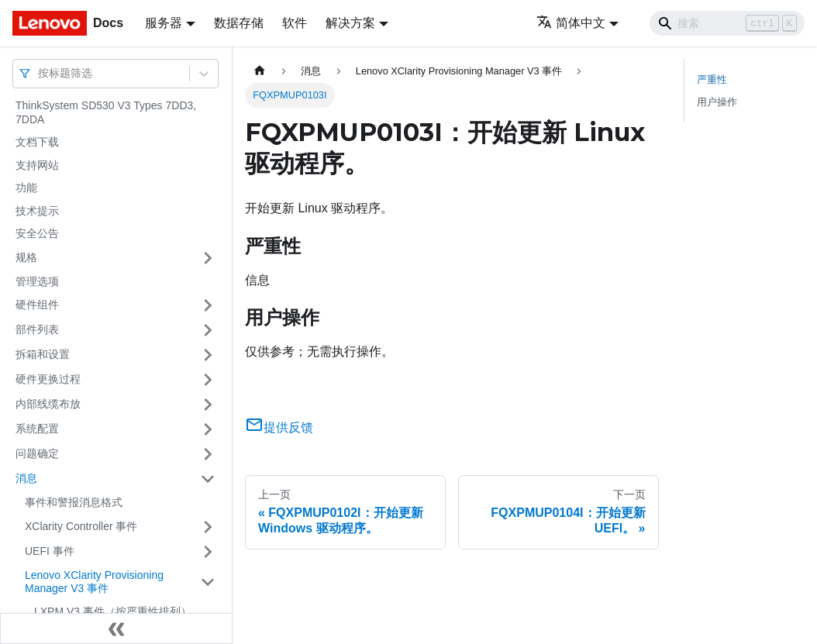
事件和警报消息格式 (74, 502)
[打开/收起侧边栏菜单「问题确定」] (208, 454)
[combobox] (40, 73)
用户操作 (717, 102)
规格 (26, 257)
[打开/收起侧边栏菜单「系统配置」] (208, 429)
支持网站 (37, 165)
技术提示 (37, 211)
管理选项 (37, 281)
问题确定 (37, 453)
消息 (26, 478)
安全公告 (37, 233)
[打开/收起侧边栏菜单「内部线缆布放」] (208, 405)
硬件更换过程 (48, 379)
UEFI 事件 (50, 551)
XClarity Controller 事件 (81, 526)
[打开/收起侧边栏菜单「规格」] (208, 258)
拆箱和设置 (43, 354)
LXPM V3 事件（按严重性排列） (113, 611)
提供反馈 (279, 427)
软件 (295, 23)
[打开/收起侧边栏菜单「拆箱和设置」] (208, 355)
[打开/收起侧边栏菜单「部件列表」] (208, 330)
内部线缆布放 (48, 404)
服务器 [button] (164, 23)
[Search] (727, 23)
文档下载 (37, 142)
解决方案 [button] (350, 23)
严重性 (712, 79)
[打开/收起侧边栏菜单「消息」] (208, 479)
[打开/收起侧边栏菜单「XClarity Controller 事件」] (208, 527)
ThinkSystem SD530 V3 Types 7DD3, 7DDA (106, 112)
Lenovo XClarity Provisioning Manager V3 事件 (94, 582)
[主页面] (260, 71)
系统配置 (37, 429)
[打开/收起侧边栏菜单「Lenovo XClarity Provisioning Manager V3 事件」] (208, 582)
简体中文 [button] (571, 23)
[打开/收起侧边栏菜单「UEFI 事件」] (208, 552)
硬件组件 (37, 305)
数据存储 (239, 23)
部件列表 (37, 329)
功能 (26, 188)
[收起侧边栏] (116, 629)
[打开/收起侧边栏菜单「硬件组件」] (208, 305)
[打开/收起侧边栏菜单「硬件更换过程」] (208, 380)
